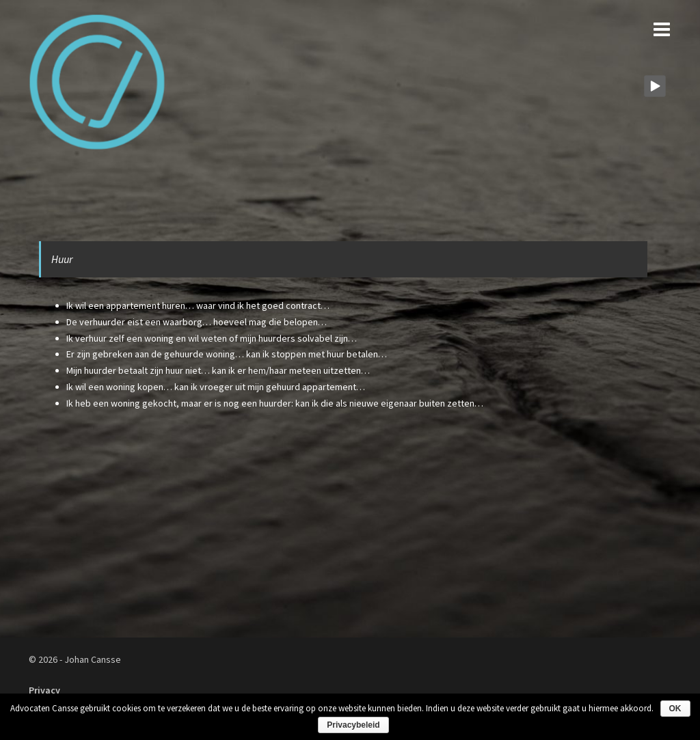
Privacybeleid (353, 725)
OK (675, 709)
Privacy (44, 690)
